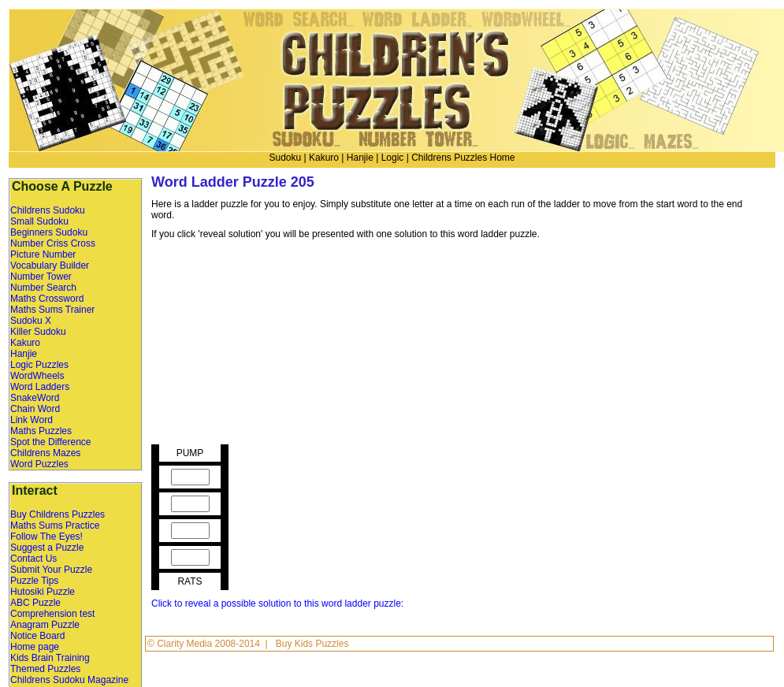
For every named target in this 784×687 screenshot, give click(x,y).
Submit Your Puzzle (51, 570)
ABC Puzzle (35, 603)
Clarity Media (186, 644)
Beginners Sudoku (49, 232)
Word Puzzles (39, 464)
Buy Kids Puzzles (312, 644)
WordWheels (37, 376)
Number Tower (41, 277)
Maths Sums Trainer (52, 310)
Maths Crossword (47, 299)
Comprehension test (52, 614)
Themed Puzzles (45, 669)
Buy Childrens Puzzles (58, 514)
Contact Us (33, 559)
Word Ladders (40, 387)
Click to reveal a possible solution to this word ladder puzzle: (277, 603)
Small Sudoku (39, 221)
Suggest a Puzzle (47, 548)
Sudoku (285, 158)
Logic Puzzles (39, 365)
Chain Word (35, 409)
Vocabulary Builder (50, 266)
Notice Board (37, 636)
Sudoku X (31, 321)
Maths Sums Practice (55, 525)
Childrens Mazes (45, 453)
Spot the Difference (51, 442)
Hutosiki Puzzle (43, 592)
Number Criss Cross (53, 243)
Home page (35, 647)
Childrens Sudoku (48, 210)
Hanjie (360, 158)
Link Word (32, 420)
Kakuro (324, 158)
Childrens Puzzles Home (463, 158)
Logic (393, 158)
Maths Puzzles (41, 431)
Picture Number (43, 254)
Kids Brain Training (50, 658)
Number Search (43, 288)
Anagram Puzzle (45, 625)
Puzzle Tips (34, 581)
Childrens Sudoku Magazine (69, 680)
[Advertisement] (279, 346)
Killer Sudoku (38, 332)
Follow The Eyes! (46, 537)
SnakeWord (35, 398)
